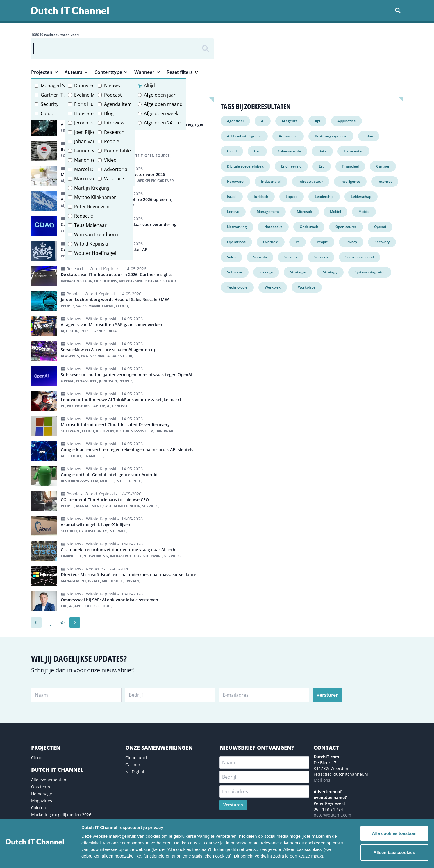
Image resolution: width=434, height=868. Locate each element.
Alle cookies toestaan (394, 833)
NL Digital (135, 772)
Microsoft (305, 212)
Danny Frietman (92, 86)
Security (50, 104)
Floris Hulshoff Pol (94, 104)
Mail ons (322, 780)
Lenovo (233, 212)
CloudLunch (137, 758)
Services (321, 257)
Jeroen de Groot (92, 123)
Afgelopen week (161, 113)
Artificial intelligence (244, 136)
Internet (385, 181)
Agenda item (118, 104)
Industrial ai (271, 181)
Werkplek (273, 287)
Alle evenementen (49, 780)
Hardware (235, 181)
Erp (322, 166)
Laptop (292, 196)
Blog (109, 113)
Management (268, 212)
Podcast (113, 95)
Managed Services (60, 86)
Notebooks (273, 227)
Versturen (328, 695)
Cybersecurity (289, 151)
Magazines (42, 801)
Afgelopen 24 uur (163, 123)
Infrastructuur (311, 181)
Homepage (42, 794)
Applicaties (347, 121)
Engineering (291, 166)
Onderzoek (309, 227)
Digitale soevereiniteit (245, 166)
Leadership (324, 196)
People (112, 141)
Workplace (307, 287)
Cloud (47, 113)
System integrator (370, 272)
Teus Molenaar (90, 225)
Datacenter (353, 151)
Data (322, 151)
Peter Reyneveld (92, 207)
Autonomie (288, 136)
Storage (266, 272)
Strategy (330, 272)
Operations (236, 242)
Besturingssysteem (331, 136)
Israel (232, 196)
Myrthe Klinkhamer (95, 197)
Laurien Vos (87, 151)
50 (62, 622)
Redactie (84, 216)
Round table (117, 151)
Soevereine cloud (360, 257)
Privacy (351, 242)
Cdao (369, 136)
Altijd (149, 86)
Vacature (114, 179)
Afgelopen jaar (160, 95)
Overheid (271, 242)
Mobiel (335, 212)
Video (110, 160)
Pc (298, 242)
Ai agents (290, 121)
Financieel (350, 166)
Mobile (364, 212)
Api (317, 121)
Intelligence (350, 181)
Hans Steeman (90, 113)
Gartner (383, 166)
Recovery (382, 242)
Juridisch (261, 196)
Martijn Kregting (92, 188)
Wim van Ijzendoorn (96, 234)
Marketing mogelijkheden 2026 (61, 815)
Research (114, 132)
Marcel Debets (90, 169)
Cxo (257, 151)
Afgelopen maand (163, 104)
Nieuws (112, 86)
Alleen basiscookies (394, 852)
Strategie (298, 272)
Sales (231, 257)
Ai (263, 121)
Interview (114, 123)
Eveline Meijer (89, 95)
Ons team (41, 787)
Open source (346, 227)
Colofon (39, 808)
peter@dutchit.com (332, 815)
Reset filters (182, 72)
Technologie (237, 287)
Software (235, 272)
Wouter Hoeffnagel (95, 253)
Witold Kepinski (91, 244)
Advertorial (116, 169)
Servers (291, 257)
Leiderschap (361, 196)
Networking (237, 227)
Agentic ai (235, 121)
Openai (380, 227)
